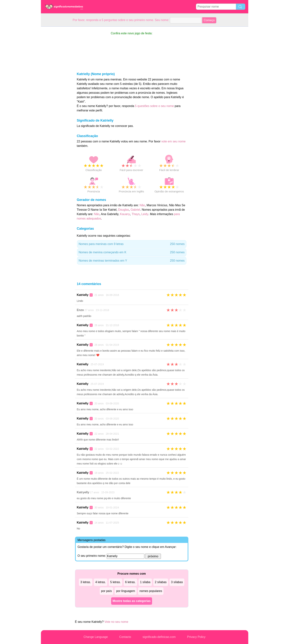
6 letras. (130, 582)
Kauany (125, 214)
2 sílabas (161, 582)
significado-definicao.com (159, 637)
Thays (136, 214)
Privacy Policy (196, 637)
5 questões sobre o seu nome (154, 106)
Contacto (125, 637)
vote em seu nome (173, 141)
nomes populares (151, 591)
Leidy (145, 214)
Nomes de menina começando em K (132, 252)
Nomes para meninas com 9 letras (132, 244)
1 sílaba (145, 582)
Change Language (96, 637)
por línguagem (126, 591)
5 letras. (115, 582)
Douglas (124, 210)
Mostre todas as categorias (132, 601)
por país (107, 591)
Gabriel (135, 210)
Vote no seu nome (116, 622)
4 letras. (101, 582)
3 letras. (86, 582)
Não (142, 205)
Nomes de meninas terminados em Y (132, 261)
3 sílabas (177, 582)
